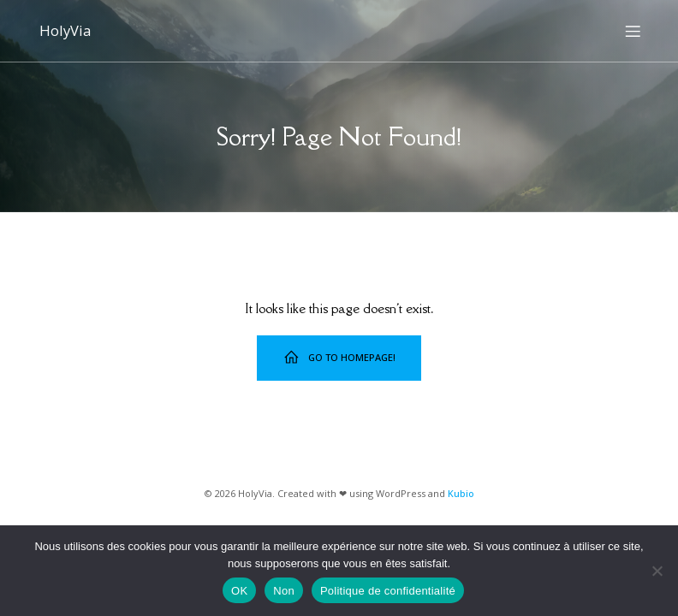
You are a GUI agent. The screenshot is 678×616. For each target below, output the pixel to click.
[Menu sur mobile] (633, 30)
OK (239, 591)
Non (284, 591)
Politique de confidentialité (388, 591)
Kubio (461, 492)
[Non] (657, 571)
